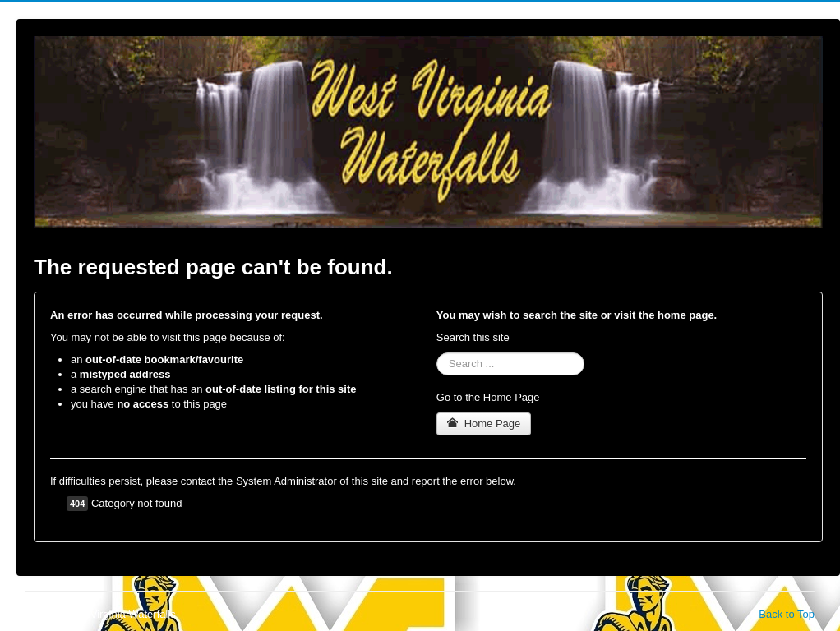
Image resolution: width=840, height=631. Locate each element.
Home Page (484, 424)
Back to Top (787, 614)
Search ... (437, 353)
